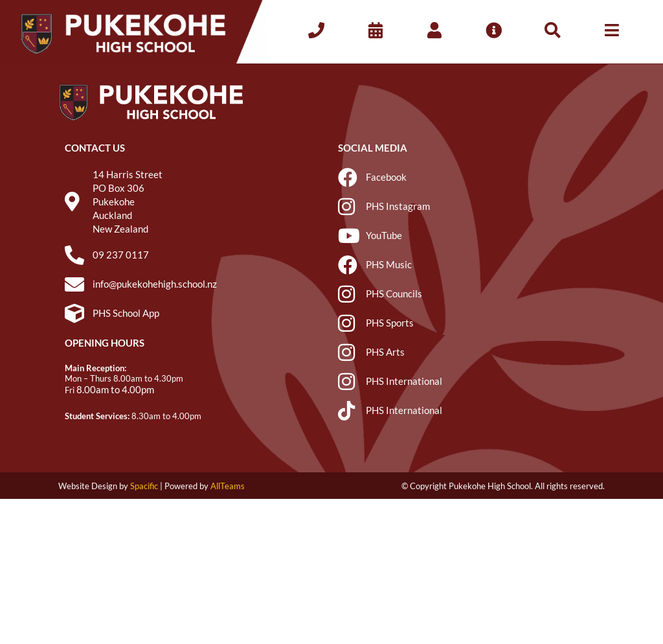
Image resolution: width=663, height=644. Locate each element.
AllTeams (228, 486)
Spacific (144, 486)
